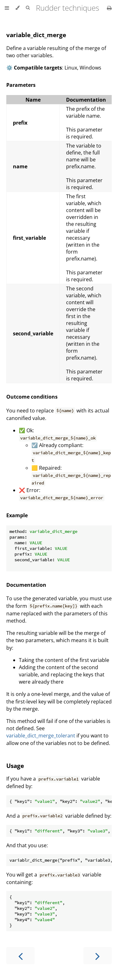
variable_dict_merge (36, 35)
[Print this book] (109, 8)
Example (17, 515)
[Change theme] (17, 8)
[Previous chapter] (20, 956)
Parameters (21, 85)
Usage (15, 766)
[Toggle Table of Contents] (7, 8)
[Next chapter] (98, 956)
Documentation (26, 585)
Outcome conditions (32, 397)
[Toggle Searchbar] (28, 8)
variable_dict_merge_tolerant (41, 736)
